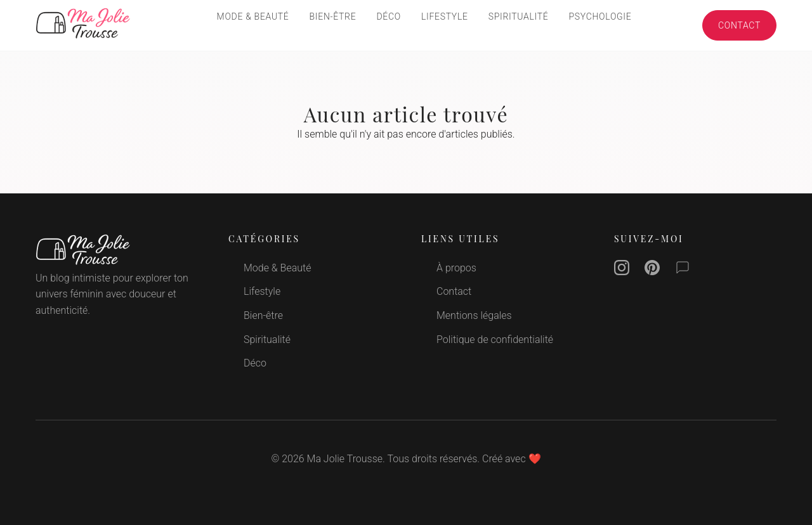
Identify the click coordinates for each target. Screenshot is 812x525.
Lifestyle (445, 16)
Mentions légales (474, 315)
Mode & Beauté (253, 16)
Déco (389, 16)
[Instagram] (622, 270)
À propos (456, 268)
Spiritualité (519, 16)
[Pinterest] (652, 270)
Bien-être (333, 16)
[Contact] (683, 270)
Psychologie (600, 16)
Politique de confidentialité (495, 340)
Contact (739, 25)
